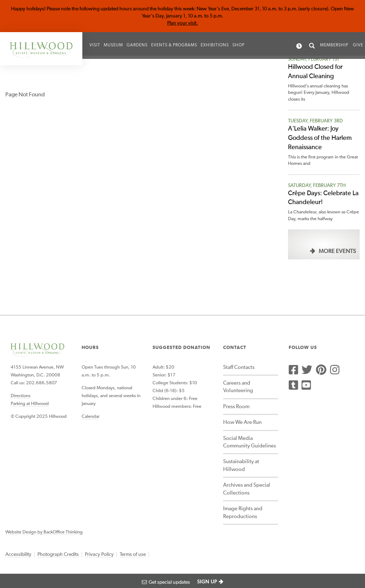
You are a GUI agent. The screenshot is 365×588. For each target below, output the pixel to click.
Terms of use (133, 554)
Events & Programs (174, 45)
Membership (334, 45)
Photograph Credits (58, 554)
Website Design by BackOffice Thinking (44, 532)
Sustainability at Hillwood (241, 465)
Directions (20, 396)
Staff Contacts (239, 367)
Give (358, 45)
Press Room (236, 407)
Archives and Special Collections (247, 489)
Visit (95, 45)
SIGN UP (207, 582)
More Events (337, 252)
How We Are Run (242, 422)
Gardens (137, 45)
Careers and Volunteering (238, 387)
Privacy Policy (99, 554)
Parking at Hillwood (30, 404)
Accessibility (18, 554)
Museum (113, 45)
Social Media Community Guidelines (250, 442)
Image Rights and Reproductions (243, 512)
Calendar (91, 417)
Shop (238, 45)
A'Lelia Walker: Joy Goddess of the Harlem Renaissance (320, 138)
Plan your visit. (182, 23)
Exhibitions (215, 45)
